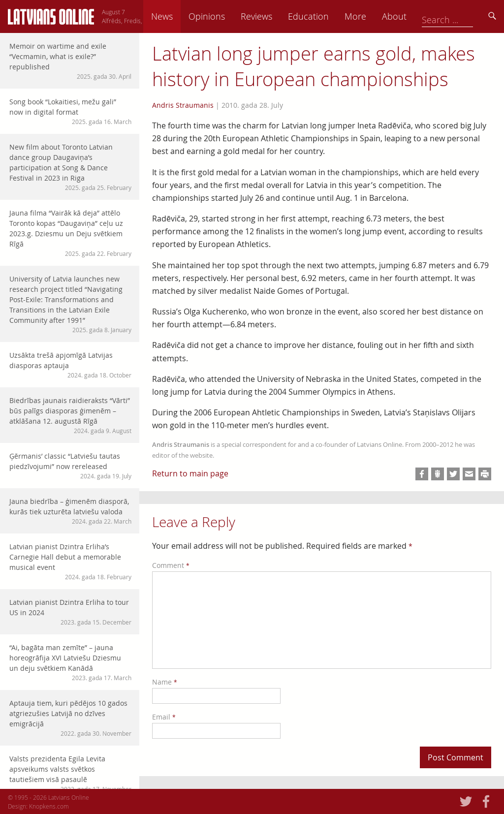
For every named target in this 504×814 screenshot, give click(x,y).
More (421, 16)
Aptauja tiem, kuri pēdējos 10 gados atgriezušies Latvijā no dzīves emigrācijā (70, 718)
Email (164, 717)
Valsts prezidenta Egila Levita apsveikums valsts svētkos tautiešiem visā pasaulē (70, 774)
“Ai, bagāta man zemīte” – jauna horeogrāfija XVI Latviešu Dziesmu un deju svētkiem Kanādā (70, 662)
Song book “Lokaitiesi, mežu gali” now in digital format (70, 111)
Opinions (273, 16)
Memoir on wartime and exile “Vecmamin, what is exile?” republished (70, 61)
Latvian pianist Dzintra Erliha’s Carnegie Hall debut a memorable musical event (70, 562)
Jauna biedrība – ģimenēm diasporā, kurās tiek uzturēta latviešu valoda (70, 511)
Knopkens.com (49, 806)
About (460, 16)
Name (165, 682)
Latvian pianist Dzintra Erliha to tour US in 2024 (70, 612)
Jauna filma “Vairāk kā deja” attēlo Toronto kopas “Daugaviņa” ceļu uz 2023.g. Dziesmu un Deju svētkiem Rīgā (70, 233)
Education (374, 16)
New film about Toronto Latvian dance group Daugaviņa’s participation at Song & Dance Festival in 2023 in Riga (70, 167)
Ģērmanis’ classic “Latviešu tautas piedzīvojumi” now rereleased (70, 466)
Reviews (322, 16)
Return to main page (190, 473)
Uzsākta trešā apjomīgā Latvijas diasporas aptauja (70, 365)
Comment (171, 565)
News (228, 16)
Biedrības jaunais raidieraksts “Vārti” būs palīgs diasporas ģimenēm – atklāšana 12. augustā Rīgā (70, 415)
